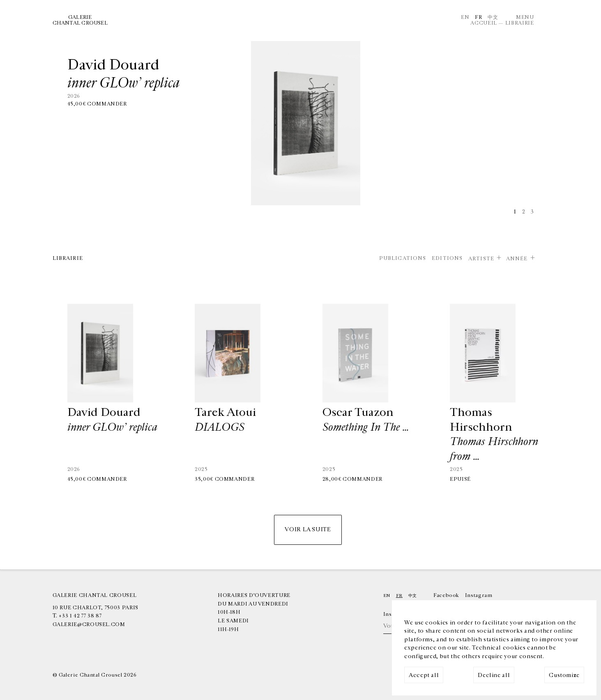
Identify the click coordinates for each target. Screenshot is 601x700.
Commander (107, 104)
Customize (564, 675)
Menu (525, 17)
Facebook (446, 595)
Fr (478, 17)
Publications (403, 258)
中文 (493, 17)
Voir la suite (308, 529)
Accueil (484, 23)
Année (517, 259)
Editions (447, 258)
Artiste (481, 259)
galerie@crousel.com (89, 624)
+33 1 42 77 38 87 (80, 616)
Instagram (479, 595)
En (465, 17)
